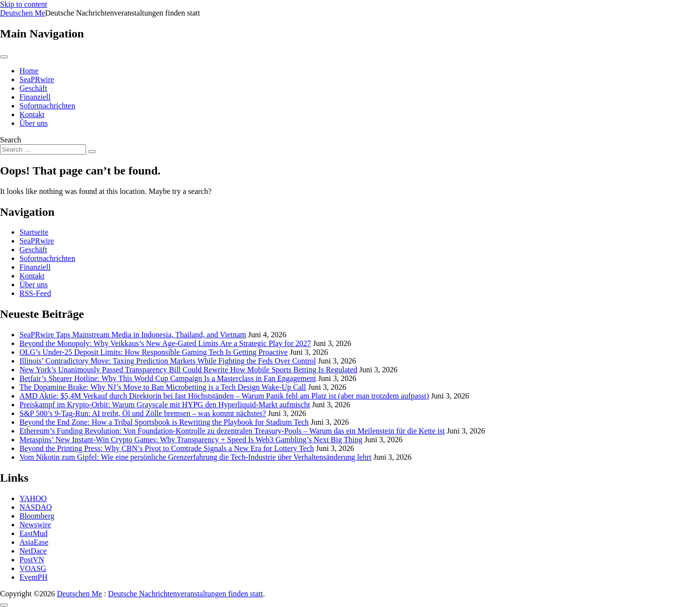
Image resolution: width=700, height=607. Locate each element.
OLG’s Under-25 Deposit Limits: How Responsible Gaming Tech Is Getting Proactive (154, 352)
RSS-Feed (35, 293)
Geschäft (33, 88)
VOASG (33, 568)
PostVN (32, 560)
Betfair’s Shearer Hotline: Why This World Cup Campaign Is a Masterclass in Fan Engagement (168, 378)
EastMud (34, 533)
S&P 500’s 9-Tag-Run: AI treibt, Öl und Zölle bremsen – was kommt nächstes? (143, 413)
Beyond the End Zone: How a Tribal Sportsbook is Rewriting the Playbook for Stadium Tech (164, 422)
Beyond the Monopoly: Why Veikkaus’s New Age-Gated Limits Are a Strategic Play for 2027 (165, 343)
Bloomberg (37, 516)
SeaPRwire (37, 79)
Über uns (34, 123)
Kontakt (32, 114)
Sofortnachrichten (47, 106)
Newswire (35, 525)
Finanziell (35, 97)
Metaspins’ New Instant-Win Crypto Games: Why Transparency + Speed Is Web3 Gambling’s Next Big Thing (191, 440)
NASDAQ (36, 507)
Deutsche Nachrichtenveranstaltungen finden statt (185, 594)
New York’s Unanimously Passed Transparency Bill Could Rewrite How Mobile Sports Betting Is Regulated (188, 370)
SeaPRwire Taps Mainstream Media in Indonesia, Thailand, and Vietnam (133, 335)
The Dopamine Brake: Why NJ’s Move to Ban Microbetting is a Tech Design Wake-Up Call (163, 387)
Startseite (34, 232)
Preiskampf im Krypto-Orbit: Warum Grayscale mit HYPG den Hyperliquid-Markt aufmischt (165, 405)
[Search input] (43, 149)
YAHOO (33, 498)
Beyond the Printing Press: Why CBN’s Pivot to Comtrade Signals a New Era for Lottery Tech (167, 448)
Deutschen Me (23, 13)
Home (29, 71)
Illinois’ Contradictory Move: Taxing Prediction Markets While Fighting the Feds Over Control (168, 361)
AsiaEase (34, 542)
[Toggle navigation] (4, 57)
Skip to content (24, 4)
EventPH (34, 577)
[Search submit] (92, 152)
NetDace (33, 551)
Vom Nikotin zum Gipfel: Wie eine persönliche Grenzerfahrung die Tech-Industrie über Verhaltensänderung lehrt (195, 457)
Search (11, 140)
